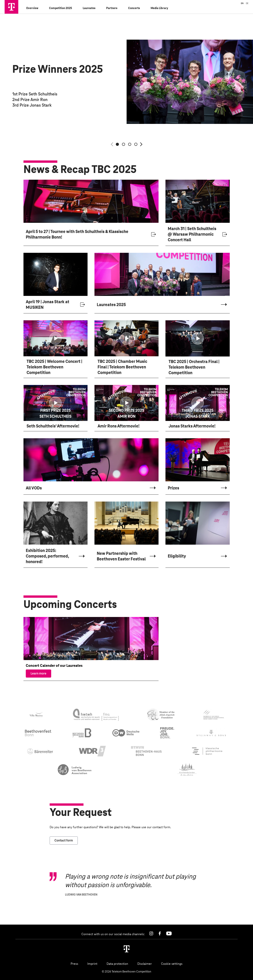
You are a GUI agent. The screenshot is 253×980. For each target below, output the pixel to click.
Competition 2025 (61, 8)
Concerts (134, 8)
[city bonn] (167, 734)
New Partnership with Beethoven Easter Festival (121, 557)
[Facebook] (160, 933)
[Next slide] (141, 144)
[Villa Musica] (36, 716)
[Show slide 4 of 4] (136, 144)
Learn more (38, 675)
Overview (32, 8)
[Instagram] (151, 933)
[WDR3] (92, 752)
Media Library (159, 8)
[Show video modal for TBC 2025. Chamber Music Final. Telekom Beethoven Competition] (126, 340)
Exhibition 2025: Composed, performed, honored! (47, 557)
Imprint (92, 964)
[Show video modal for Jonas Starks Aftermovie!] (198, 404)
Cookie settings (172, 964)
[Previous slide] (112, 144)
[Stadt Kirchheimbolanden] (187, 771)
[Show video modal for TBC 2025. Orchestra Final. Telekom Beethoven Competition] (198, 340)
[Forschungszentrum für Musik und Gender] (96, 716)
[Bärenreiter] (40, 752)
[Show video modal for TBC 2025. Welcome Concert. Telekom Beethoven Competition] (55, 340)
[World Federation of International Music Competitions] (214, 716)
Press (74, 964)
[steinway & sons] (212, 734)
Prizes (173, 489)
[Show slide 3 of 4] (130, 144)
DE (247, 3)
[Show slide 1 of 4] (117, 144)
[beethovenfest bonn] (38, 734)
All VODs (34, 489)
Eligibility (177, 557)
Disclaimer (145, 964)
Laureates (89, 8)
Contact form (64, 842)
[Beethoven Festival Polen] (75, 771)
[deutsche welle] (126, 734)
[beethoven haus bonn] (146, 752)
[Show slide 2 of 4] (124, 144)
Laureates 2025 (111, 306)
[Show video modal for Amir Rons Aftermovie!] (126, 404)
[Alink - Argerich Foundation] (161, 716)
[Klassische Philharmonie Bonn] (207, 752)
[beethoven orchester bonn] (82, 734)
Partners (112, 8)
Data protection (117, 964)
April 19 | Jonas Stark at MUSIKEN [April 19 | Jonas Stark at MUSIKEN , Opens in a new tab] (48, 306)
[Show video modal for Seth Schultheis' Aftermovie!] (55, 404)
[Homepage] (127, 949)
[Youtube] (169, 933)
